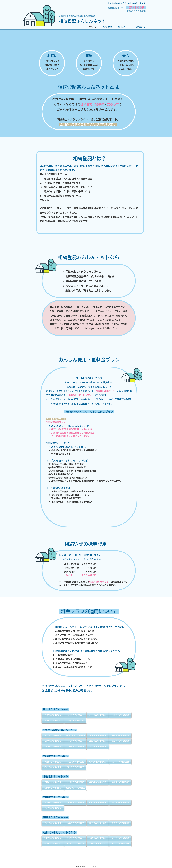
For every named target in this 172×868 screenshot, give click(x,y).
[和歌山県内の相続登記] (75, 788)
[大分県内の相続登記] (120, 838)
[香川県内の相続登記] (53, 823)
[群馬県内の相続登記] (98, 741)
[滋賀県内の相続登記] (53, 788)
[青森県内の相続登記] (53, 715)
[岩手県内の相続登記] (98, 715)
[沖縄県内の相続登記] (120, 844)
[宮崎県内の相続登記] (98, 844)
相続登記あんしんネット (83, 21)
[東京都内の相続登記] (53, 736)
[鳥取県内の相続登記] (120, 803)
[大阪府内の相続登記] (53, 782)
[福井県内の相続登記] (120, 762)
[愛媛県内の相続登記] (120, 823)
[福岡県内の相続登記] (53, 838)
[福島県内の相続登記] (53, 721)
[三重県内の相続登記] (75, 762)
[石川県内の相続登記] (53, 767)
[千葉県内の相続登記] (120, 736)
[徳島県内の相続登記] (75, 823)
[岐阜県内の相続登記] (98, 762)
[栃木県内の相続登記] (75, 741)
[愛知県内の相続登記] (53, 762)
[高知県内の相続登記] (98, 823)
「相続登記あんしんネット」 (66, 627)
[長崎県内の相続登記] (98, 838)
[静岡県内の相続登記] (120, 741)
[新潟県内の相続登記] (98, 747)
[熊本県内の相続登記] (53, 844)
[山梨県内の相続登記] (53, 747)
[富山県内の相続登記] (75, 767)
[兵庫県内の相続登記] (98, 782)
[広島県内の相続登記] (53, 803)
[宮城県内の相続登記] (75, 721)
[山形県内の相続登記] (120, 715)
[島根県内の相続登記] (53, 808)
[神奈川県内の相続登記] (75, 736)
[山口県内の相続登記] (75, 803)
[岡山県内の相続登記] (98, 803)
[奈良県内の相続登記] (120, 782)
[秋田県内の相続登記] (75, 715)
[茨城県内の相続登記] (53, 741)
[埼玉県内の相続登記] (98, 736)
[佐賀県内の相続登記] (75, 838)
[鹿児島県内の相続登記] (75, 844)
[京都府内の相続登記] (75, 782)
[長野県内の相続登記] (75, 747)
